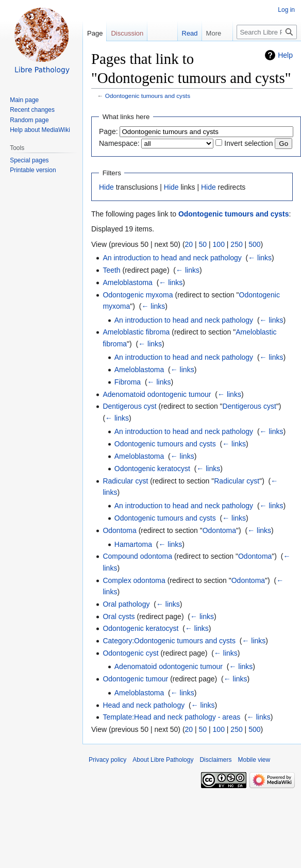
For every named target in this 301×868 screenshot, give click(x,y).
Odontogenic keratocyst (152, 469)
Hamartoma (133, 544)
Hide (106, 187)
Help (285, 55)
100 (219, 244)
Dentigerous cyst (129, 406)
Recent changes (32, 110)
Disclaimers (215, 760)
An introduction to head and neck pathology (172, 258)
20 (189, 244)
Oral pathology (126, 604)
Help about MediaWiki (40, 130)
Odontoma (119, 530)
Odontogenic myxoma (138, 295)
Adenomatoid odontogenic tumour (157, 394)
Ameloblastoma (128, 282)
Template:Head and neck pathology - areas (171, 717)
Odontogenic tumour (135, 679)
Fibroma (128, 382)
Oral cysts (119, 616)
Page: (108, 131)
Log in (286, 10)
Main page (24, 100)
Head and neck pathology (144, 705)
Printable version (33, 170)
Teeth (111, 270)
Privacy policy (107, 760)
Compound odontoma (137, 556)
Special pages (29, 160)
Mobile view (254, 760)
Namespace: (119, 143)
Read (179, 33)
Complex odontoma (134, 580)
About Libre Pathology (163, 760)
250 (236, 244)
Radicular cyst (125, 481)
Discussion (127, 33)
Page (95, 33)
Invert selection (248, 143)
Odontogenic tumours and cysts (148, 96)
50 (203, 244)
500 (254, 244)
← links (260, 258)
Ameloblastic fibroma (136, 332)
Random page (29, 120)
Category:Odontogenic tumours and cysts (169, 641)
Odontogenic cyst (130, 653)
